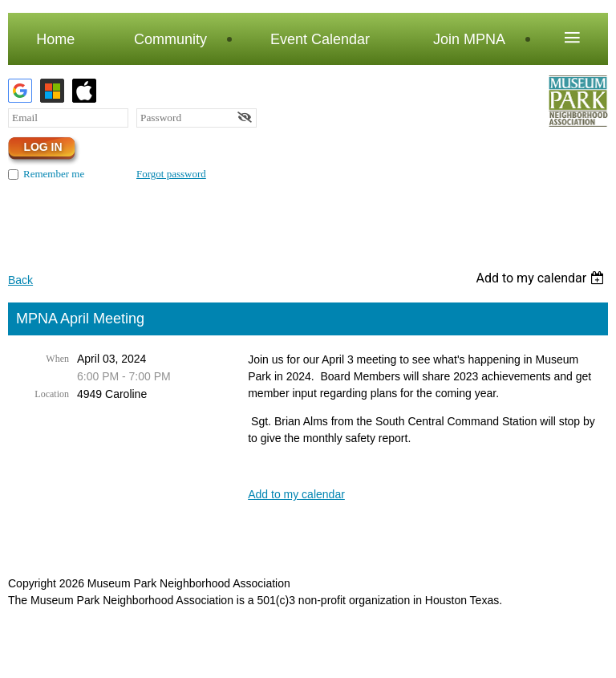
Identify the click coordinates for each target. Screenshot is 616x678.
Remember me (54, 174)
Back (20, 280)
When (57, 359)
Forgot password (171, 174)
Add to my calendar (296, 494)
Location (52, 394)
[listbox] (542, 278)
